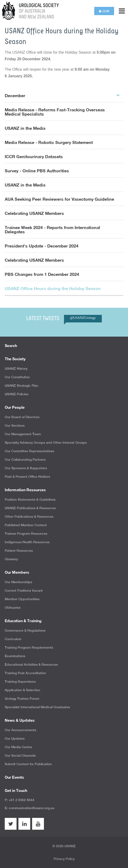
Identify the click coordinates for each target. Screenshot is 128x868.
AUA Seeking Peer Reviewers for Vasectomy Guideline (59, 199)
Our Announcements (20, 730)
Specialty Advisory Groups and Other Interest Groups (46, 443)
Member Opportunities (22, 599)
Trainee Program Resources (26, 534)
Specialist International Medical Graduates (37, 707)
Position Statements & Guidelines (30, 499)
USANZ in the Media (25, 128)
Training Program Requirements (29, 647)
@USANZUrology (83, 318)
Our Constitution (17, 377)
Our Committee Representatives (29, 451)
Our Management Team (23, 434)
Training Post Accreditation (25, 673)
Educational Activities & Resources (31, 664)
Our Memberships (18, 582)
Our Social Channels (20, 755)
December (62, 95)
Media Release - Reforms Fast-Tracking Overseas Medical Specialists (55, 112)
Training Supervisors (20, 681)
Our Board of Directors (22, 417)
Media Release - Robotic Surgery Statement (49, 142)
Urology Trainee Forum (22, 699)
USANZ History (16, 369)
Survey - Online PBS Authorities (37, 171)
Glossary (11, 559)
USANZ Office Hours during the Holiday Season (53, 288)
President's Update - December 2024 (42, 246)
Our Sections (15, 425)
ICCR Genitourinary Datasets (34, 156)
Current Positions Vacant (24, 590)
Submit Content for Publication (28, 764)
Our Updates (15, 738)
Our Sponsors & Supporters (26, 468)
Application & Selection (22, 690)
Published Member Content (26, 525)
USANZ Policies (17, 394)
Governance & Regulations (25, 630)
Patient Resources (19, 551)
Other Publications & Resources (29, 516)
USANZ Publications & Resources (30, 508)
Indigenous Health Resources (27, 542)
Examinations (15, 656)
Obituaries (13, 608)
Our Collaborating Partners (25, 460)
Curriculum (13, 639)
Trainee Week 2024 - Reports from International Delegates (52, 230)
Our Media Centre (18, 747)
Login (104, 11)
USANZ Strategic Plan (21, 386)
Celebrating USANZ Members (34, 213)
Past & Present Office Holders (27, 477)
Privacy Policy (64, 859)
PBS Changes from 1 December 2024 (42, 274)
